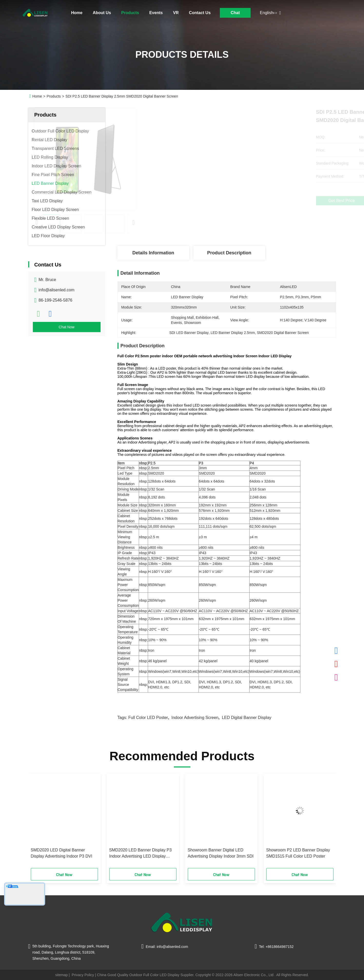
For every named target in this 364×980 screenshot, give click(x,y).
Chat (235, 13)
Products (130, 13)
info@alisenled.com (56, 290)
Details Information (153, 253)
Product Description (229, 253)
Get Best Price (255, 201)
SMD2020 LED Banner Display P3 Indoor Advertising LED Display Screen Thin (141, 854)
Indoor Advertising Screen (195, 718)
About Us (102, 13)
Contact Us (200, 13)
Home (77, 13)
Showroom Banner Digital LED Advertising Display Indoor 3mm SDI (221, 853)
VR (176, 13)
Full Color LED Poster (148, 718)
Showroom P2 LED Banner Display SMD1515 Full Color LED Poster (298, 853)
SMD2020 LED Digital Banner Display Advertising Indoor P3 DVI (62, 853)
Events (156, 13)
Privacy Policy (83, 975)
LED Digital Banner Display (247, 718)
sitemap (61, 975)
